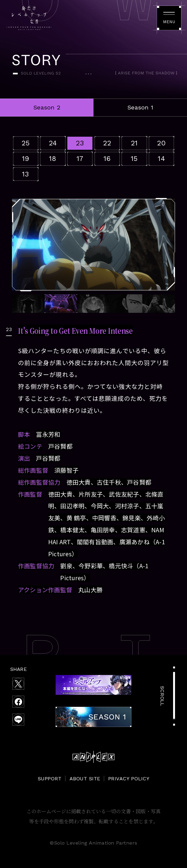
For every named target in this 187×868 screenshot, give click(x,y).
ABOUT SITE (85, 779)
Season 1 (140, 107)
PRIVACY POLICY (129, 779)
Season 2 (47, 107)
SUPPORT (50, 779)
